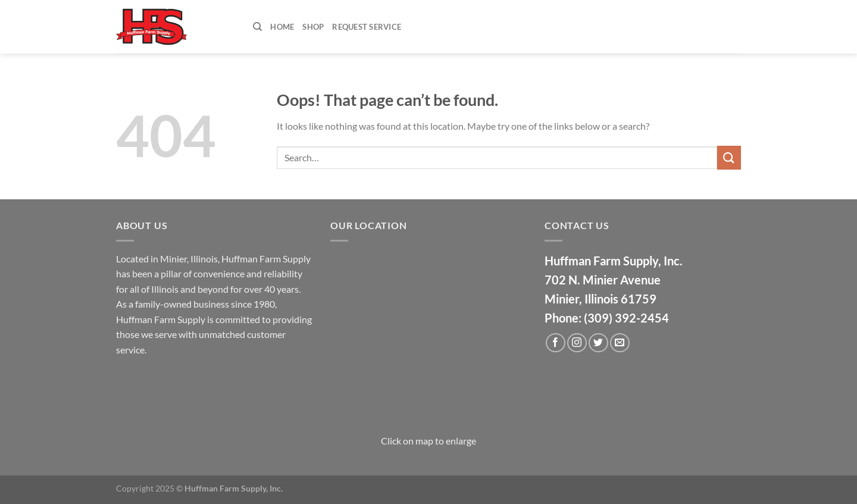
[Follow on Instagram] (577, 343)
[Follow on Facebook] (556, 343)
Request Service (367, 27)
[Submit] (729, 157)
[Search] (257, 27)
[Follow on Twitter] (598, 343)
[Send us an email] (620, 343)
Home (282, 27)
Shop (313, 27)
